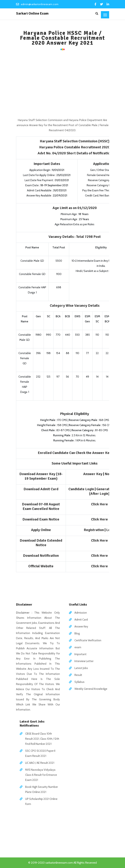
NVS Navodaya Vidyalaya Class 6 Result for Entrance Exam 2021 (41, 775)
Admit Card (81, 620)
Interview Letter (84, 661)
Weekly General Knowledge (91, 689)
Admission (81, 613)
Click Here (99, 504)
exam (78, 647)
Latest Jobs (81, 668)
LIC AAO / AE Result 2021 (40, 763)
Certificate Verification (88, 640)
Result (78, 675)
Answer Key (81, 627)
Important (80, 654)
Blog (77, 633)
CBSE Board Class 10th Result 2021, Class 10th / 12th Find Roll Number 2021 (42, 739)
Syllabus (79, 682)
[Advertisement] (63, 83)
